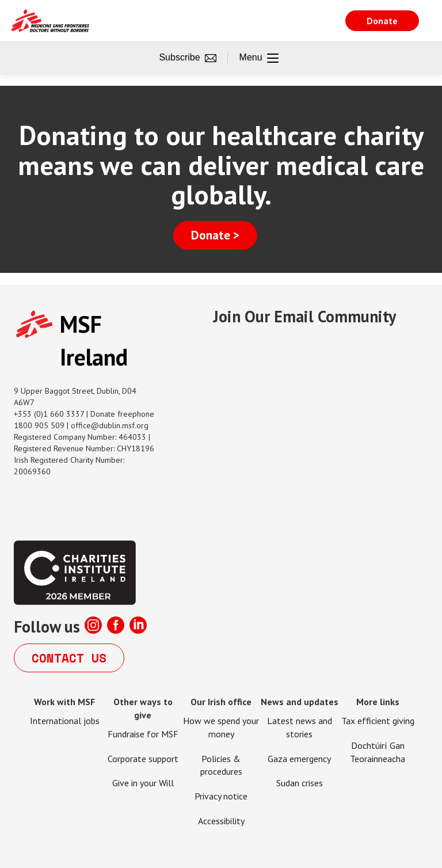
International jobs (65, 721)
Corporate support (143, 759)
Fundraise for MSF (143, 734)
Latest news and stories (300, 727)
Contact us (69, 658)
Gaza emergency (299, 759)
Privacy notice (221, 796)
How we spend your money (221, 727)
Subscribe (187, 58)
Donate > (215, 235)
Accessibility (221, 821)
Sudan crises (300, 783)
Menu (259, 58)
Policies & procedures (221, 765)
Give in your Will (143, 783)
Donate (382, 21)
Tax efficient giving (378, 721)
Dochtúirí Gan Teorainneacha (378, 752)
